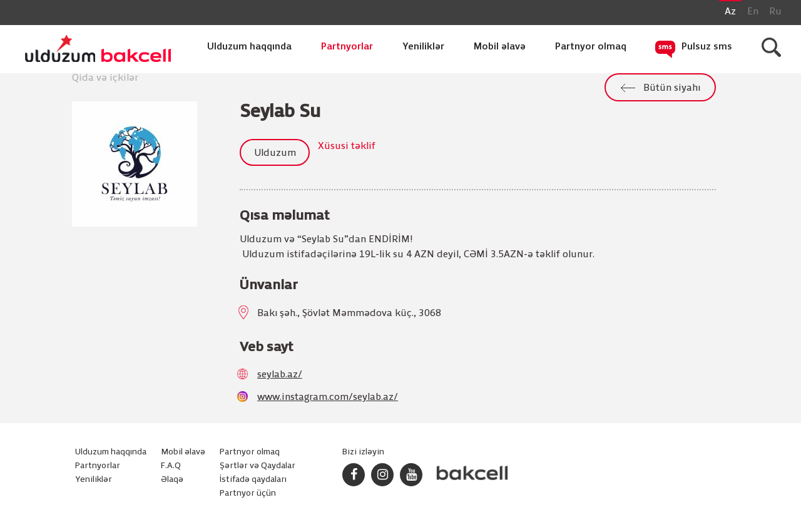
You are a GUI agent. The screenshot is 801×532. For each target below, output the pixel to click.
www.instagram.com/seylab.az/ (328, 397)
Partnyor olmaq (591, 47)
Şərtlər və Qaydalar (258, 466)
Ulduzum (275, 153)
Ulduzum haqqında (249, 47)
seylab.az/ (280, 375)
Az (730, 12)
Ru (775, 12)
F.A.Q (171, 466)
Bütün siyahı (672, 88)
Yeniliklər (423, 47)
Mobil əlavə (500, 47)
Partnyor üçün (248, 494)
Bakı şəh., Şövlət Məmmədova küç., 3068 (349, 314)
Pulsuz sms (707, 47)
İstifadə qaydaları (253, 480)
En (753, 12)
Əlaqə (172, 480)
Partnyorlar (347, 47)
